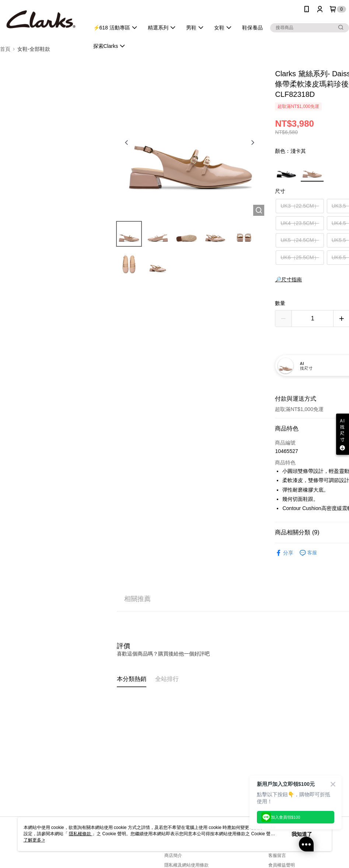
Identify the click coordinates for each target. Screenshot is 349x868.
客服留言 (277, 855)
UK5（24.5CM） (300, 240)
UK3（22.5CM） (300, 206)
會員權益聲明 (282, 865)
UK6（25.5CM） (300, 257)
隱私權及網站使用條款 (186, 865)
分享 (284, 553)
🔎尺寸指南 (288, 280)
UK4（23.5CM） (300, 223)
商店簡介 (173, 855)
